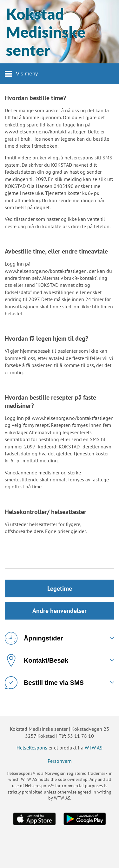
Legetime (60, 588)
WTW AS (94, 748)
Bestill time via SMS (44, 683)
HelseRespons (32, 748)
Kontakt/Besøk (36, 660)
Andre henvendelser (60, 611)
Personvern (60, 761)
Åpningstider (34, 638)
